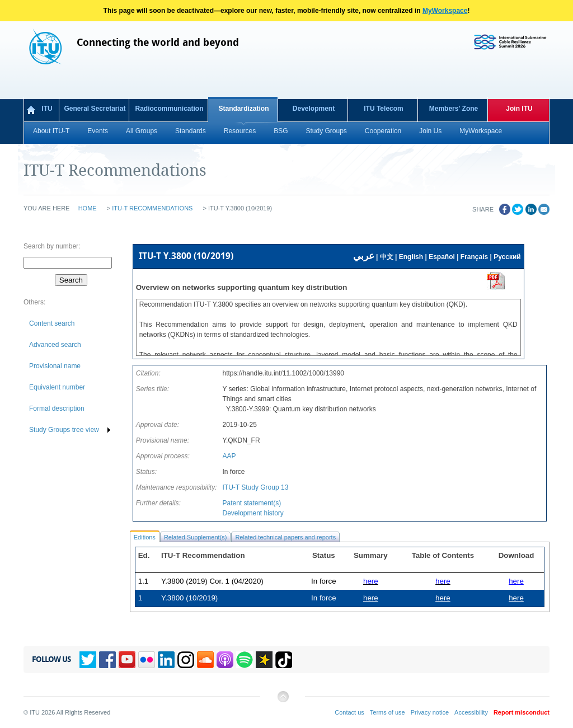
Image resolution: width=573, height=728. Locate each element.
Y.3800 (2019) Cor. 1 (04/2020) (212, 581)
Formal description (57, 408)
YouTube (127, 660)
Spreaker (264, 660)
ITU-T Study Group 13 (255, 487)
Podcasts (225, 660)
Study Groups (326, 131)
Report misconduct (522, 712)
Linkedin (166, 660)
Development (314, 109)
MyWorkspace (445, 11)
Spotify (245, 660)
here (516, 581)
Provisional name (55, 366)
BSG (281, 131)
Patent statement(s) (252, 503)
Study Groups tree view (64, 430)
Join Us (430, 131)
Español (442, 257)
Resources (240, 131)
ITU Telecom (383, 109)
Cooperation (383, 131)
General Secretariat (95, 109)
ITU (47, 109)
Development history (253, 513)
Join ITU (519, 109)
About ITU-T (51, 131)
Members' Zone (454, 109)
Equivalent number (57, 387)
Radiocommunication (169, 109)
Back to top (283, 701)
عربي (364, 256)
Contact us (349, 712)
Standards (191, 131)
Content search (52, 323)
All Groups (142, 131)
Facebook (107, 660)
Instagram (186, 660)
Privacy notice (430, 712)
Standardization (243, 109)
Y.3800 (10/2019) (189, 598)
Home (88, 208)
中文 (387, 257)
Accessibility (471, 712)
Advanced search (55, 345)
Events (98, 131)
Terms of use (388, 712)
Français (474, 257)
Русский (507, 257)
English (411, 257)
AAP (229, 456)
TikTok (284, 660)
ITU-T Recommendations (152, 208)
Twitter (88, 660)
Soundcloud (205, 660)
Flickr (147, 660)
